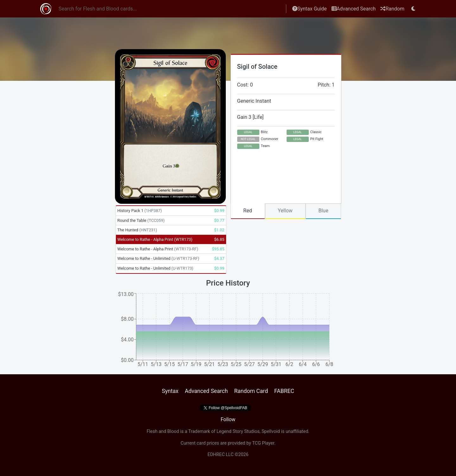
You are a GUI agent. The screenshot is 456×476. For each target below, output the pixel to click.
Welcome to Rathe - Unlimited (158, 258)
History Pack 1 (140, 211)
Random (392, 9)
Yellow (285, 211)
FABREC (284, 391)
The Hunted (137, 230)
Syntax (170, 391)
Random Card (251, 391)
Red (247, 211)
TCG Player (263, 443)
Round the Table (141, 220)
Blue (323, 211)
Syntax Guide (310, 9)
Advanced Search (354, 9)
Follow (228, 419)
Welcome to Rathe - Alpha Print (155, 239)
